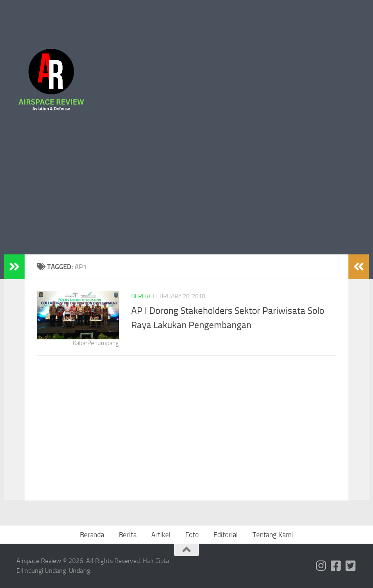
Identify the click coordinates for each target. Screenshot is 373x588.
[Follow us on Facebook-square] (336, 566)
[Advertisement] (186, 193)
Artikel (161, 535)
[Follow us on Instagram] (321, 566)
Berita (141, 296)
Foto (192, 535)
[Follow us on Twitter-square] (351, 566)
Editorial (226, 535)
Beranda (92, 535)
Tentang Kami (273, 535)
